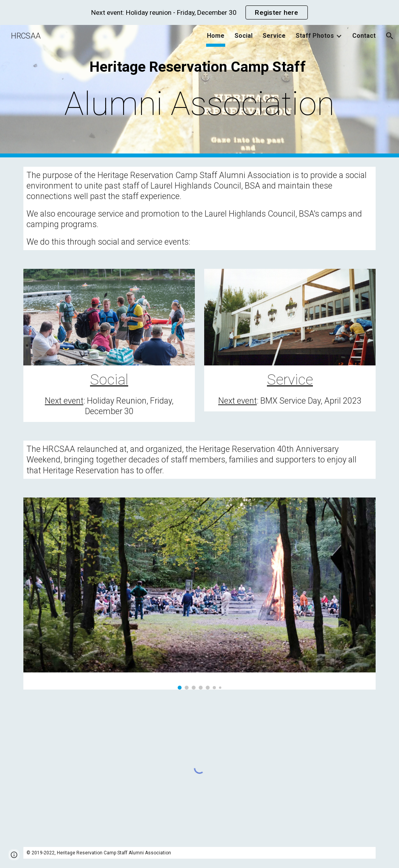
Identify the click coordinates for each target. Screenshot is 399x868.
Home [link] (216, 36)
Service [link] (274, 36)
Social (109, 379)
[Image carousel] (200, 594)
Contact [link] (364, 36)
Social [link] (244, 36)
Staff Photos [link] (315, 36)
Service (290, 379)
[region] (199, 12)
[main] (200, 91)
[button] (390, 36)
